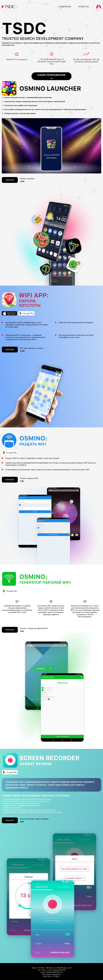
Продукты (83, 7)
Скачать (10, 180)
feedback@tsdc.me (54, 972)
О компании (65, 7)
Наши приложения (51, 75)
